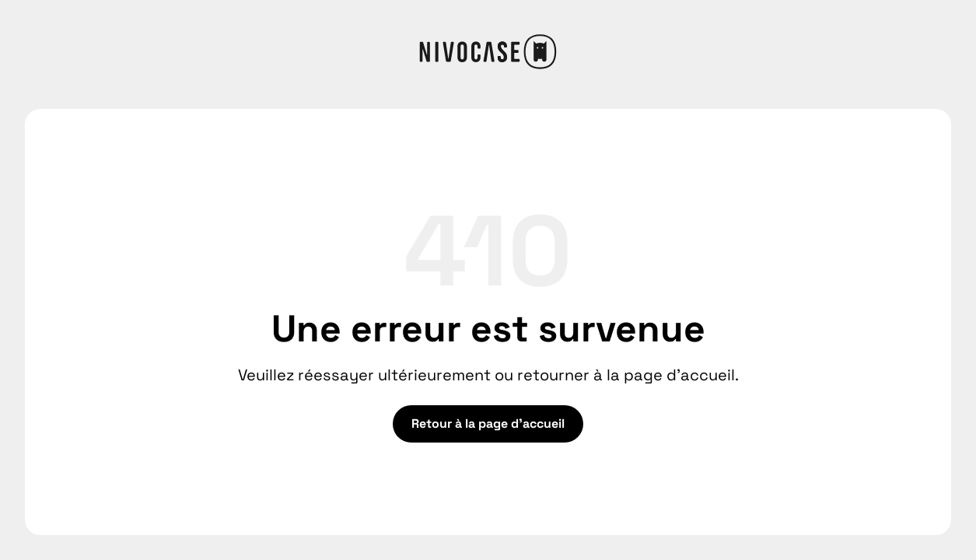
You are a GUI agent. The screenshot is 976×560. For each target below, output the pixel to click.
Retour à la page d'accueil (488, 423)
